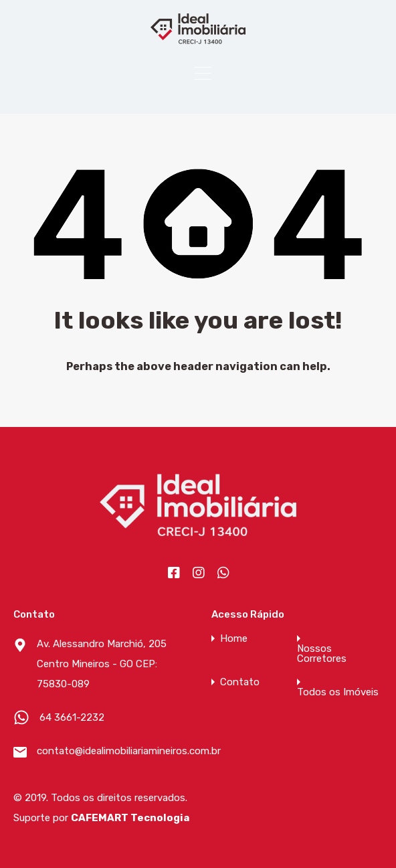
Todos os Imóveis (338, 692)
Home (234, 639)
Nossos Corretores (322, 654)
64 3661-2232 (72, 717)
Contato (240, 682)
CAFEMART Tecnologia (130, 818)
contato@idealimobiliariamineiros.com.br (120, 751)
